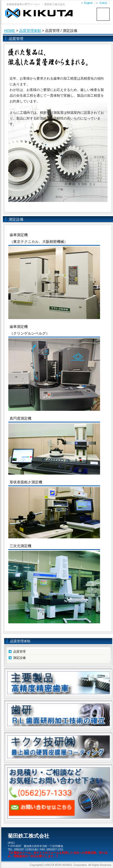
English (89, 3)
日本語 (103, 3)
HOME (10, 31)
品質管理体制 (30, 31)
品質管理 (19, 652)
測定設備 (19, 658)
